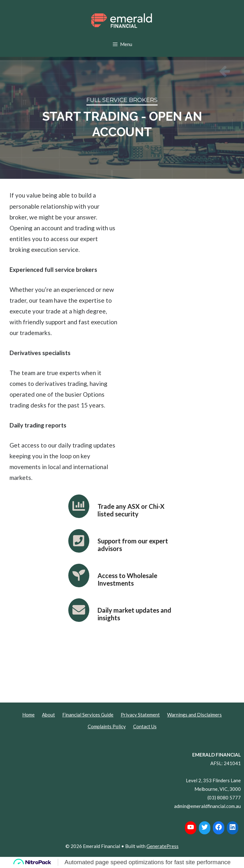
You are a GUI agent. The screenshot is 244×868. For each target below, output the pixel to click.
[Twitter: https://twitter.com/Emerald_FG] (205, 827)
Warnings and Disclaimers (194, 715)
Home (28, 715)
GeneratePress (163, 846)
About (48, 715)
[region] (122, 118)
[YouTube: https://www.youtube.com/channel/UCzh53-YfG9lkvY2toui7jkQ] (191, 827)
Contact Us (145, 726)
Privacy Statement (140, 715)
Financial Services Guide (88, 715)
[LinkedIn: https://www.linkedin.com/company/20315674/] (233, 827)
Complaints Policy (107, 726)
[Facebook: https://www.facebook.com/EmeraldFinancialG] (219, 827)
